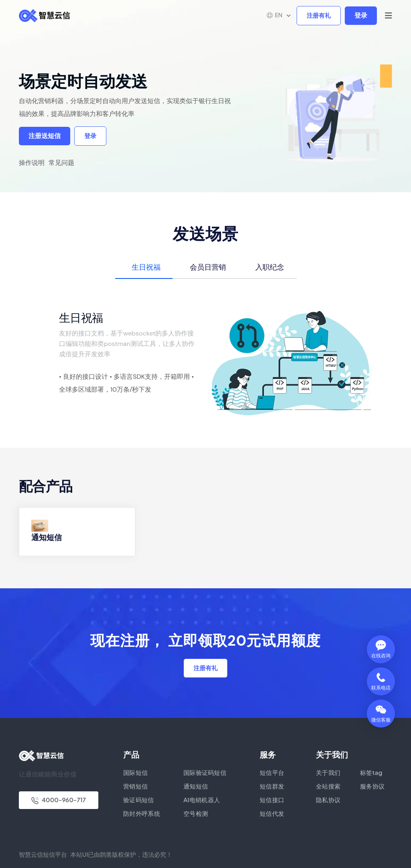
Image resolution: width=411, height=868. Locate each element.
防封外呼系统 (142, 813)
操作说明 (32, 163)
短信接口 (272, 800)
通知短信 (47, 538)
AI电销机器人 (202, 800)
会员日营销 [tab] (208, 267)
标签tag (371, 772)
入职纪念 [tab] (270, 267)
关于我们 (328, 772)
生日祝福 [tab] (146, 267)
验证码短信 (139, 800)
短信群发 (272, 786)
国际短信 (135, 772)
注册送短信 (45, 136)
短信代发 (272, 813)
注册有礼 (319, 16)
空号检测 (196, 813)
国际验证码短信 (205, 772)
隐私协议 (328, 800)
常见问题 (61, 163)
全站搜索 (328, 786)
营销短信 (135, 786)
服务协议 (372, 786)
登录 (361, 15)
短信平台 (272, 772)
